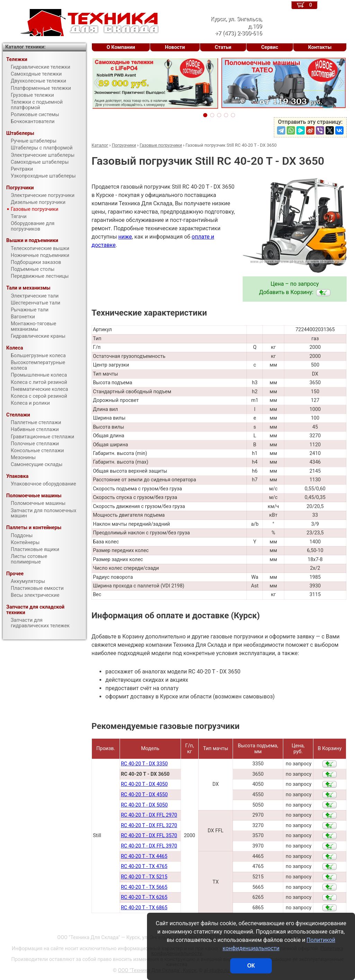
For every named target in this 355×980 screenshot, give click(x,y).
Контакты (320, 47)
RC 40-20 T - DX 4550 (144, 795)
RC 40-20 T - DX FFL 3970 (149, 846)
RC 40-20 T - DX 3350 (144, 764)
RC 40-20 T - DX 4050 (144, 784)
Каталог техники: (25, 47)
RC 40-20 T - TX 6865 (144, 908)
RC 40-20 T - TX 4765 (144, 866)
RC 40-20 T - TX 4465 (144, 856)
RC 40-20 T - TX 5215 (144, 877)
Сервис (270, 47)
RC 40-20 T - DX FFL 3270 (149, 826)
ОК (251, 966)
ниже (125, 237)
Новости (175, 47)
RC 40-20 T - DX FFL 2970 (149, 815)
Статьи (223, 47)
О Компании (121, 47)
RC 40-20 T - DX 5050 (144, 805)
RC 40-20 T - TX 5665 (144, 887)
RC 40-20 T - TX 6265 (144, 897)
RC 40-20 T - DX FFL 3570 (149, 836)
